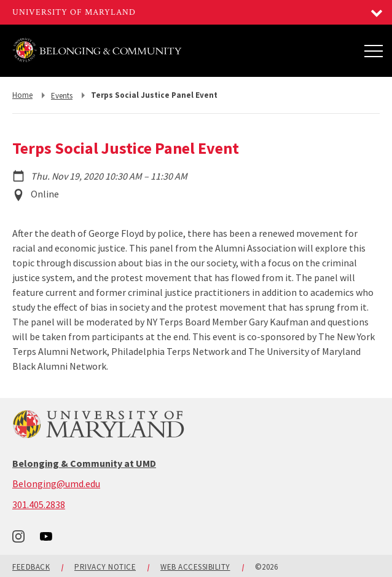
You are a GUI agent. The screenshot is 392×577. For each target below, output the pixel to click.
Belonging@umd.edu (56, 483)
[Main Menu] (374, 50)
